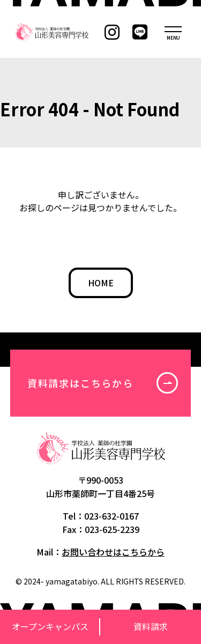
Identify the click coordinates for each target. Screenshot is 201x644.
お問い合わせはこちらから (113, 552)
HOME (101, 283)
